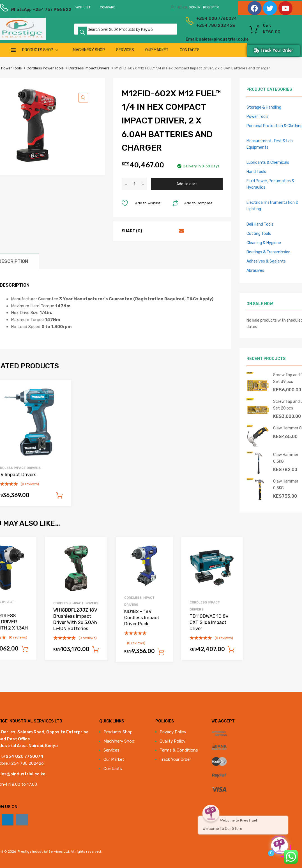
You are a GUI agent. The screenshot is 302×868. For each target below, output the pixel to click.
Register (211, 7)
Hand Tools (256, 172)
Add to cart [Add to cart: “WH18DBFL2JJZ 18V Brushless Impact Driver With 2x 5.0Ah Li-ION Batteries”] (96, 650)
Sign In (195, 7)
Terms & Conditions (179, 750)
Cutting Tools (259, 233)
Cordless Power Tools (45, 68)
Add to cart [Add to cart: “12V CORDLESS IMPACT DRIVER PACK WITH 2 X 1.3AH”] (25, 649)
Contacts (190, 50)
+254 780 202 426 (207, 25)
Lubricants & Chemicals (268, 162)
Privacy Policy (173, 732)
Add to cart (187, 184)
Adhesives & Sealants (266, 261)
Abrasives (255, 270)
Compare (108, 7)
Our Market (157, 50)
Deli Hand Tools (260, 224)
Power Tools (11, 68)
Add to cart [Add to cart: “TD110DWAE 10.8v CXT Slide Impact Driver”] (231, 650)
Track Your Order (175, 759)
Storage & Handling (264, 107)
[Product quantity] (134, 184)
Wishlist (83, 7)
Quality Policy (172, 741)
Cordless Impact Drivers (89, 68)
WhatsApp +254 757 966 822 (24, 10)
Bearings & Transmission (268, 252)
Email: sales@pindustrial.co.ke (202, 39)
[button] (83, 98)
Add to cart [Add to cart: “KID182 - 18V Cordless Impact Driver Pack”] (161, 652)
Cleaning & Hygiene (264, 243)
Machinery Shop (89, 50)
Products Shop (41, 50)
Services (125, 50)
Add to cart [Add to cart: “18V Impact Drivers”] (59, 496)
